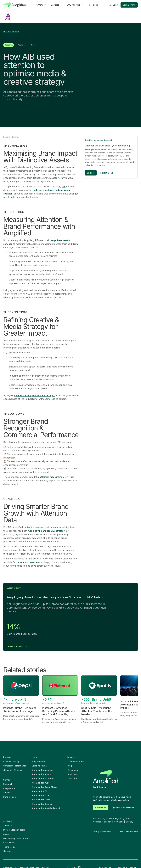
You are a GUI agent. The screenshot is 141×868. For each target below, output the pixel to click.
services (34, 562)
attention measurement (52, 477)
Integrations (9, 788)
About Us (8, 826)
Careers (7, 851)
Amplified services (93, 140)
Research (108, 140)
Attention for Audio (41, 800)
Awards (7, 834)
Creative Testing (11, 762)
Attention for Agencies (43, 770)
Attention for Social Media (44, 787)
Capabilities (9, 843)
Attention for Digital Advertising (47, 808)
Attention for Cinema (42, 804)
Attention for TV (39, 791)
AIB (64, 187)
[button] (41, 5)
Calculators (73, 778)
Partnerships (10, 797)
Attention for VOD (40, 783)
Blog (70, 766)
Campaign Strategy (13, 770)
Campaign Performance (15, 766)
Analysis (7, 793)
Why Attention (39, 762)
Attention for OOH (40, 795)
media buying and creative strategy (46, 531)
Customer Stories (76, 762)
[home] (15, 5)
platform (20, 562)
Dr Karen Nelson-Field (14, 830)
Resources (73, 770)
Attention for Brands (41, 774)
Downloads (73, 774)
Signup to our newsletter (123, 808)
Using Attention (39, 766)
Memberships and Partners (17, 838)
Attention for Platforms (43, 778)
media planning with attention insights (35, 395)
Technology (9, 847)
